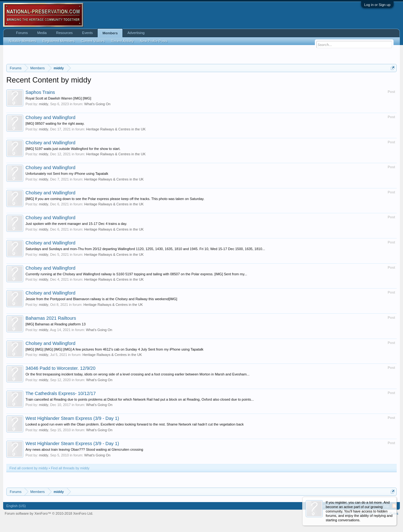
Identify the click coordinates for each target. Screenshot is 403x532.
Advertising (136, 33)
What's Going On (97, 104)
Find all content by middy (29, 468)
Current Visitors (93, 41)
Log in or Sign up (377, 5)
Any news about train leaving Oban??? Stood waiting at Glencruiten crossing (84, 449)
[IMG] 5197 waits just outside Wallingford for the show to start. (73, 149)
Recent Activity (122, 41)
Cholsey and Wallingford (50, 117)
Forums (22, 33)
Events (88, 33)
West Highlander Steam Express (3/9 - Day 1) (72, 418)
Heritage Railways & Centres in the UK (116, 129)
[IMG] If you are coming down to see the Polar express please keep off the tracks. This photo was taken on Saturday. (115, 199)
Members (110, 33)
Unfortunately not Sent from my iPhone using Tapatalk (67, 174)
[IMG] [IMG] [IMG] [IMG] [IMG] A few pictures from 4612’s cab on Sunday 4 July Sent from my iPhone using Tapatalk (114, 349)
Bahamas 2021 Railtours (51, 318)
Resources (64, 33)
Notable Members (23, 41)
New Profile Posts (154, 41)
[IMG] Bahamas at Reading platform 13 (56, 324)
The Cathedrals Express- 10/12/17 (61, 393)
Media (42, 33)
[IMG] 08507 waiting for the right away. (55, 123)
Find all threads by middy (70, 468)
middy (44, 104)
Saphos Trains (40, 92)
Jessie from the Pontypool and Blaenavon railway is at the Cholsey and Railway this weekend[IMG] (101, 299)
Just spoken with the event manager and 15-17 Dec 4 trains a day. (76, 224)
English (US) (16, 506)
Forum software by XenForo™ (49, 513)
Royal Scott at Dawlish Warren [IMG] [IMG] (58, 98)
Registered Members (59, 41)
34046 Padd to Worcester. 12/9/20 (60, 368)
